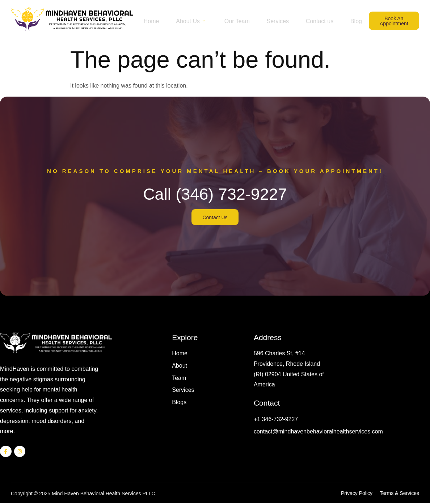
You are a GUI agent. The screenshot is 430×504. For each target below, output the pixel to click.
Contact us (334, 15)
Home (162, 15)
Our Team (249, 15)
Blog (251, 27)
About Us (203, 15)
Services (291, 15)
